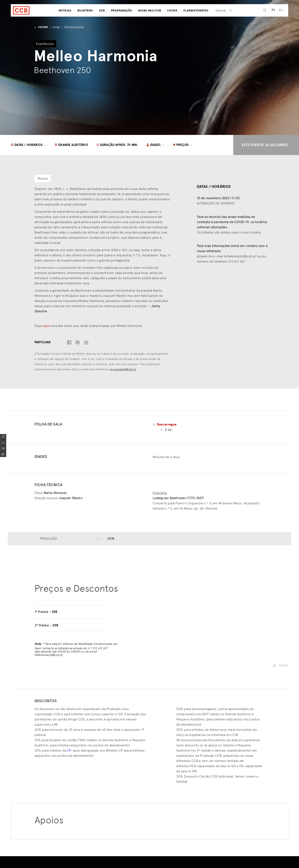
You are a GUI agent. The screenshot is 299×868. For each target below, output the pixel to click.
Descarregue (167, 424)
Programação (121, 21)
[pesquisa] (264, 21)
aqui (46, 326)
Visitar (172, 21)
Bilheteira (85, 21)
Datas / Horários (29, 145)
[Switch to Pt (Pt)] (272, 21)
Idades (155, 145)
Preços (183, 145)
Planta (281, 666)
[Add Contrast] (3, 449)
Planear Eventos (196, 21)
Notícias (65, 21)
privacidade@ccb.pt (123, 369)
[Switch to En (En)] (280, 21)
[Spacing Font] (3, 443)
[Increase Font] (3, 437)
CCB (102, 21)
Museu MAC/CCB (149, 21)
